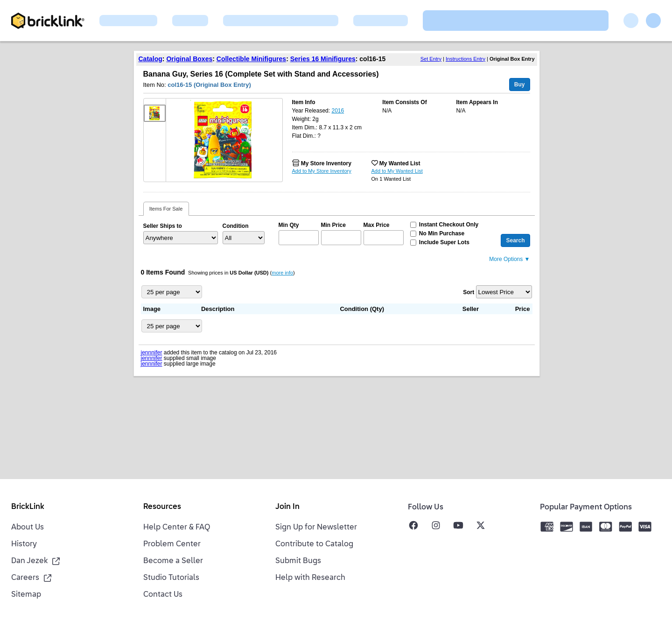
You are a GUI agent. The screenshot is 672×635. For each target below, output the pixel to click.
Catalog (150, 59)
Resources (162, 507)
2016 (338, 111)
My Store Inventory (326, 163)
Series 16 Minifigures (323, 59)
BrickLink (28, 507)
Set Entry (431, 59)
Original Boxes (189, 59)
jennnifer (152, 353)
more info (282, 273)
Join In (287, 507)
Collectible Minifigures (251, 59)
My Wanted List (400, 163)
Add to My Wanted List (397, 171)
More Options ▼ (509, 259)
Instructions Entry (465, 59)
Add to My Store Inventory (322, 171)
